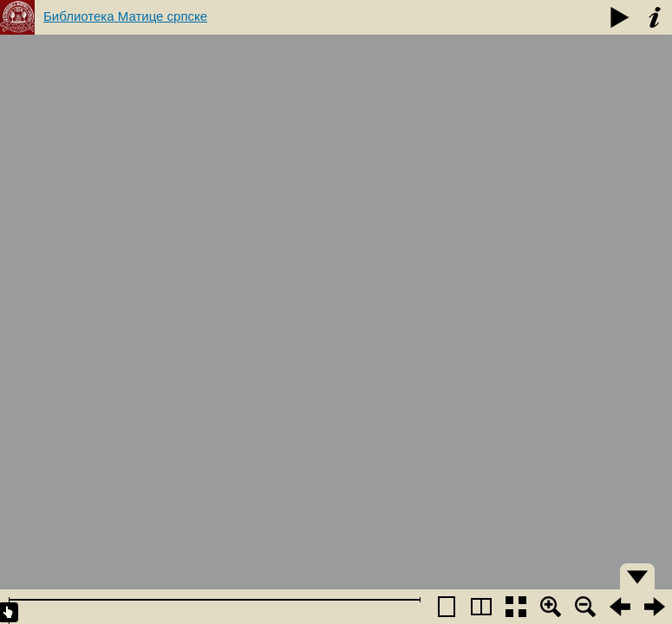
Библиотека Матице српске (125, 16)
